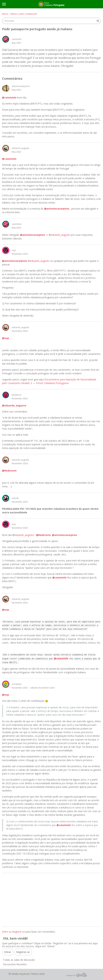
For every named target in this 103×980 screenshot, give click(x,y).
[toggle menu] (4, 4)
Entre (5, 932)
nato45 (15, 498)
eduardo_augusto (20, 148)
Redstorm (17, 395)
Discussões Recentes (15, 964)
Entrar (8, 952)
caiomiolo (17, 39)
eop (14, 250)
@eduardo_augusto (14, 405)
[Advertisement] (51, 900)
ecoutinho (17, 684)
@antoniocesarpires (57, 209)
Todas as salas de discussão (19, 960)
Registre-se (19, 932)
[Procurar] (98, 21)
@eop (6, 338)
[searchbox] (51, 21)
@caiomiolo (9, 97)
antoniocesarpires (21, 86)
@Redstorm (9, 471)
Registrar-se (23, 952)
